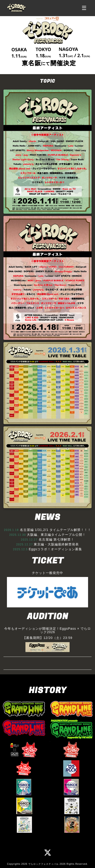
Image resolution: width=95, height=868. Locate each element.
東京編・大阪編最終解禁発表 (56, 544)
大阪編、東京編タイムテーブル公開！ (56, 535)
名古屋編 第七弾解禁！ (57, 539)
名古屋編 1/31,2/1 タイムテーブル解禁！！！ (55, 530)
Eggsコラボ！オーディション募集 (55, 549)
